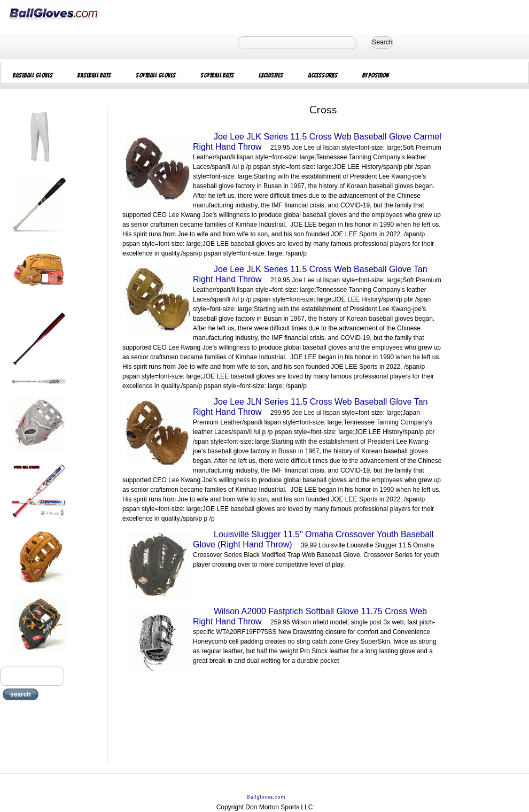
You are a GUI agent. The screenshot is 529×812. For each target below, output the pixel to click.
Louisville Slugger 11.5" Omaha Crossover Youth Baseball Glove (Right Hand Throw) (313, 539)
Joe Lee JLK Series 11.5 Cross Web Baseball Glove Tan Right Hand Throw (310, 274)
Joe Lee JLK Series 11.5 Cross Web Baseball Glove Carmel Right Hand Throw (317, 142)
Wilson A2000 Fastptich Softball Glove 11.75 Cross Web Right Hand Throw (310, 616)
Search (382, 42)
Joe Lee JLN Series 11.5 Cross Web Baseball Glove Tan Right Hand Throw (310, 407)
